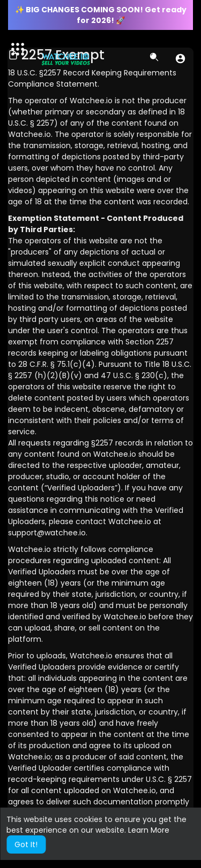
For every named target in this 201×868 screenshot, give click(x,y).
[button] (180, 58)
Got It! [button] (26, 844)
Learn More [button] (149, 830)
